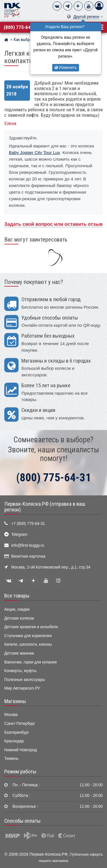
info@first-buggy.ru (28, 545)
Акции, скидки (17, 609)
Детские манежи (19, 653)
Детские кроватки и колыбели (31, 627)
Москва (11, 715)
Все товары (17, 596)
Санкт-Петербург (20, 724)
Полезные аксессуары (25, 680)
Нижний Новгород (21, 750)
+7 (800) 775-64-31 (28, 524)
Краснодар (14, 741)
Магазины (15, 701)
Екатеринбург (17, 732)
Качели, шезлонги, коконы (28, 644)
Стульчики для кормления (28, 636)
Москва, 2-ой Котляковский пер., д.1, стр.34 (51, 567)
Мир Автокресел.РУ (22, 688)
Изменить (66, 68)
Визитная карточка (28, 556)
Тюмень (11, 759)
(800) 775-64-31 (21, 27)
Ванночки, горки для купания (31, 662)
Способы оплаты (22, 821)
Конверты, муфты (20, 671)
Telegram (19, 535)
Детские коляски (19, 618)
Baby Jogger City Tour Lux (34, 152)
